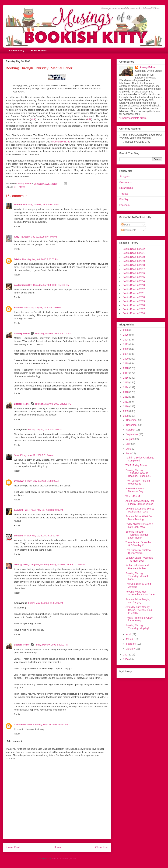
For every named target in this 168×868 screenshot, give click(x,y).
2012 (126, 397)
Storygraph (125, 176)
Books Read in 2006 (134, 313)
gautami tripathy (23, 285)
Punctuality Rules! (61, 142)
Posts (126, 225)
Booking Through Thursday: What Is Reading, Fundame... (138, 473)
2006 (126, 659)
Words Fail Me (133, 496)
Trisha (17, 259)
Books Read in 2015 (134, 277)
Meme (22, 187)
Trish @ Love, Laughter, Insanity (31, 564)
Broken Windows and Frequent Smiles (137, 567)
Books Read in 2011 (134, 293)
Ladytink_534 (21, 510)
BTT (16, 187)
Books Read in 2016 (134, 273)
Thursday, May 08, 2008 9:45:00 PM (53, 404)
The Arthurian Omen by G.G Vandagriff (138, 544)
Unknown (19, 481)
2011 (126, 402)
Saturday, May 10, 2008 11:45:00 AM (52, 725)
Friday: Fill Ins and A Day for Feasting (139, 619)
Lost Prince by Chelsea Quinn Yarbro (138, 552)
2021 (126, 354)
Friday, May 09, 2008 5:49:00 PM (52, 645)
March (130, 639)
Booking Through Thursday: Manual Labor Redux (137, 535)
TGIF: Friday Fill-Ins (136, 465)
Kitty (17, 237)
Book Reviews (39, 50)
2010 (126, 406)
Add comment (14, 741)
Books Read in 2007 (134, 309)
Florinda (18, 308)
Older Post (102, 847)
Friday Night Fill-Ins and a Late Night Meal (139, 526)
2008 (126, 416)
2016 (126, 378)
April (129, 634)
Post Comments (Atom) (64, 858)
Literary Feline (22, 333)
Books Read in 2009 (134, 301)
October (131, 430)
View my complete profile (133, 118)
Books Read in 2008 (134, 305)
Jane (17, 455)
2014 (126, 387)
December (132, 420)
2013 (126, 392)
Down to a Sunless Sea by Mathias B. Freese (140, 510)
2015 (126, 382)
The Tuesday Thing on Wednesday (138, 482)
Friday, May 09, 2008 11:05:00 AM (45, 603)
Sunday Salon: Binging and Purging (138, 601)
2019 (126, 363)
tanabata (19, 536)
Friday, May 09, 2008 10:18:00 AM (42, 536)
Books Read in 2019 (134, 261)
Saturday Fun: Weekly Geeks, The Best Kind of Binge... (139, 610)
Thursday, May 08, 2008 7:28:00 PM (40, 259)
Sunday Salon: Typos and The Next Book (139, 559)
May (129, 453)
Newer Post (13, 847)
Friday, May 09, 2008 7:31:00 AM (37, 455)
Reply (17, 226)
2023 (126, 344)
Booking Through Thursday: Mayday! (137, 627)
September (132, 434)
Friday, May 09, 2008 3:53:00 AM (45, 430)
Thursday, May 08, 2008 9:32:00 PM (42, 308)
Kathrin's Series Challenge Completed (140, 459)
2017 (126, 373)
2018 (126, 368)
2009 (126, 411)
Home (58, 847)
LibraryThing (126, 188)
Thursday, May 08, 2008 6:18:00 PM (41, 205)
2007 (126, 655)
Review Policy (17, 50)
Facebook (125, 205)
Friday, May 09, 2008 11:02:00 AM (67, 564)
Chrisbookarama (23, 725)
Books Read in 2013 (134, 285)
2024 (126, 340)
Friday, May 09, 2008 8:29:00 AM (46, 510)
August (130, 439)
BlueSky (124, 199)
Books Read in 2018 (134, 265)
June (129, 449)
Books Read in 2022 (134, 249)
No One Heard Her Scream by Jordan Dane (140, 593)
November (132, 425)
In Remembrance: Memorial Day (135, 490)
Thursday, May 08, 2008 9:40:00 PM (53, 333)
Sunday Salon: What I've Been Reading (139, 518)
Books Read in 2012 (134, 289)
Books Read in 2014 (134, 281)
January (131, 649)
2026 (126, 330)
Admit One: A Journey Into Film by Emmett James (140, 502)
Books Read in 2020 (134, 257)
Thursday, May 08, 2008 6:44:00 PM (38, 237)
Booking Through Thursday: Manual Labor (137, 576)
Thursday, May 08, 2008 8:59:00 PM (51, 285)
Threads (124, 194)
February (131, 644)
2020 (126, 359)
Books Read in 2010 (134, 297)
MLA (33, 119)
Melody (18, 205)
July (129, 444)
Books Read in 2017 (134, 269)
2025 (126, 335)
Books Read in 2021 (134, 253)
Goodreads (125, 182)
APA (89, 119)
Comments (129, 230)
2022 (126, 349)
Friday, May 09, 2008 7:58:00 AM (42, 481)
